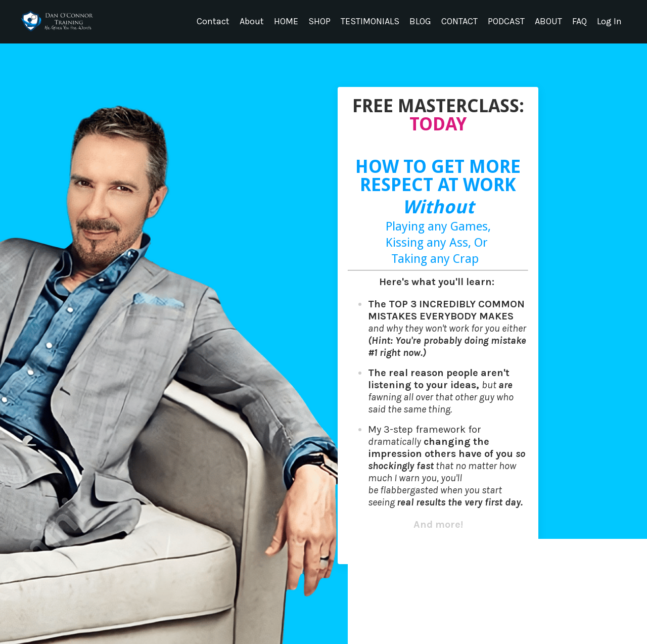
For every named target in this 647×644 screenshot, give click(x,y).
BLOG (420, 21)
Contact (213, 21)
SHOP (319, 21)
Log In (609, 21)
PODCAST (506, 21)
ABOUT (548, 21)
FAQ (580, 21)
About (252, 21)
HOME (286, 21)
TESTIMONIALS (370, 21)
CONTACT (459, 21)
